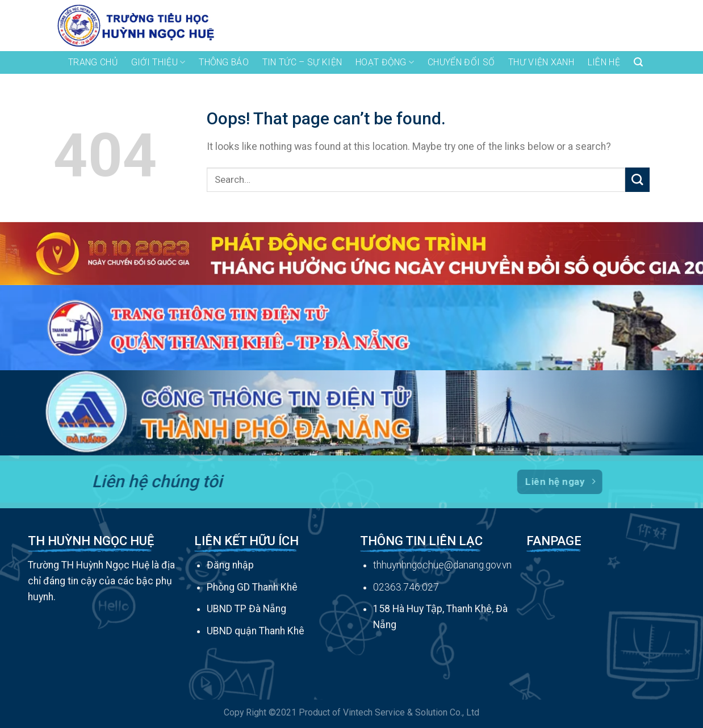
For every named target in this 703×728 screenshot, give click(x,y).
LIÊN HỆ (604, 62)
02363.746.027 (406, 587)
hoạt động (385, 62)
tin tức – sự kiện (302, 62)
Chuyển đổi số (461, 62)
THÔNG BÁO (224, 62)
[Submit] (637, 180)
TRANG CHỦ (93, 62)
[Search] (638, 62)
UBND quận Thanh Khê (256, 631)
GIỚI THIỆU (158, 62)
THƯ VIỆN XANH (541, 62)
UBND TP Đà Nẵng (246, 609)
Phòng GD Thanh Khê (252, 587)
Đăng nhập (230, 565)
